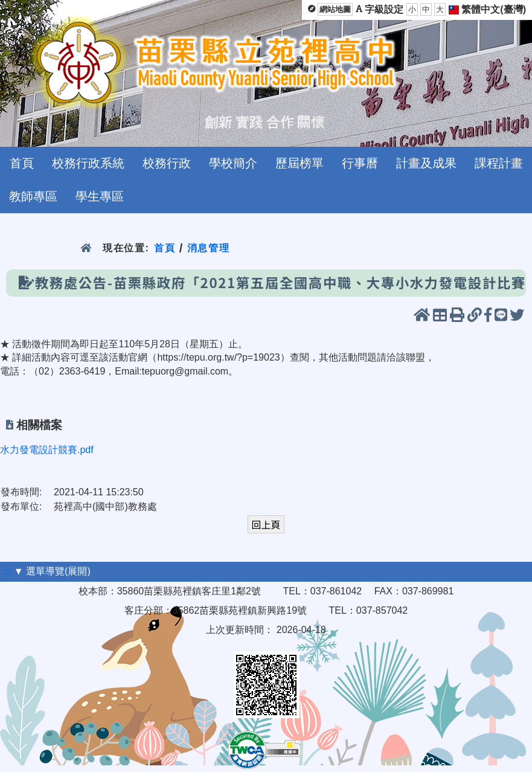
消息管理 (209, 248)
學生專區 (100, 196)
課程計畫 (499, 163)
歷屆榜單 (300, 163)
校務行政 (167, 163)
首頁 (22, 163)
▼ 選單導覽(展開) (52, 571)
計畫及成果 (426, 163)
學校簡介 (233, 163)
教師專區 (33, 196)
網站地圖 (335, 9)
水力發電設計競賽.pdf (47, 450)
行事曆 (360, 163)
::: (7, 571)
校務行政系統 (88, 163)
